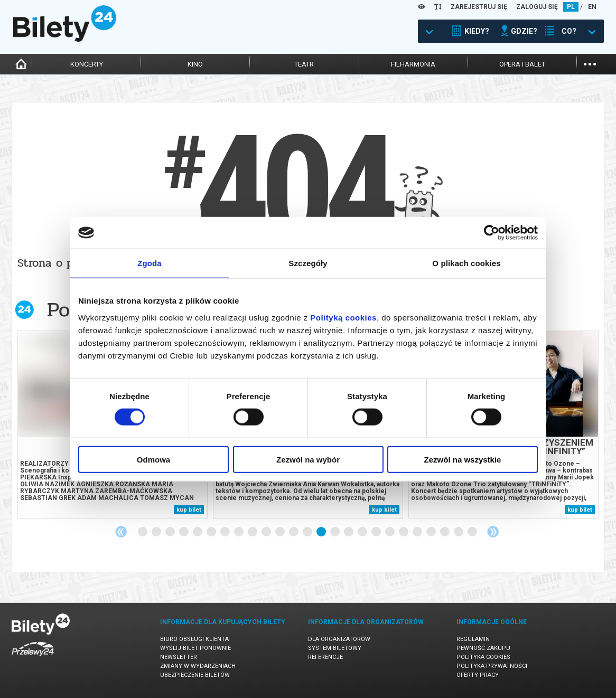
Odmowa (153, 459)
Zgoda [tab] (150, 263)
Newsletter (179, 657)
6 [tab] (212, 532)
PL (571, 7)
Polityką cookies (343, 317)
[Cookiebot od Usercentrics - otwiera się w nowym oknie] (492, 233)
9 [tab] (253, 532)
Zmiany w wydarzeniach (198, 666)
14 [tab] (322, 532)
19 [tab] (390, 532)
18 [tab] (377, 532)
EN (592, 7)
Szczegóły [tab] (308, 263)
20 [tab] (404, 532)
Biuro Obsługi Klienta (194, 639)
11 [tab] (281, 532)
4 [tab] (184, 532)
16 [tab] (349, 532)
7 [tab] (226, 532)
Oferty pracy (478, 675)
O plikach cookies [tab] (466, 263)
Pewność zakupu (483, 648)
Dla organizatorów (339, 639)
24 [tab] (459, 532)
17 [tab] (363, 532)
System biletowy (335, 648)
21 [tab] (418, 532)
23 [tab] (445, 532)
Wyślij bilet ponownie (195, 648)
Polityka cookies (483, 657)
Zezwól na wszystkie (463, 459)
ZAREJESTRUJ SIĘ (479, 7)
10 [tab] (267, 532)
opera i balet (522, 64)
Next (493, 532)
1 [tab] (143, 532)
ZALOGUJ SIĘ (537, 7)
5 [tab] (198, 532)
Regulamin (473, 639)
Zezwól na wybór (308, 459)
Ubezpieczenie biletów (195, 675)
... (590, 63)
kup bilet (189, 510)
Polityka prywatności (492, 666)
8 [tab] (239, 532)
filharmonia (413, 64)
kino (195, 64)
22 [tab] (432, 532)
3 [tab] (171, 532)
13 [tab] (308, 532)
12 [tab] (294, 532)
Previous (121, 532)
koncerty (87, 64)
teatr (304, 64)
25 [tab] (473, 532)
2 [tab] (157, 532)
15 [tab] (335, 532)
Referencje (325, 657)
